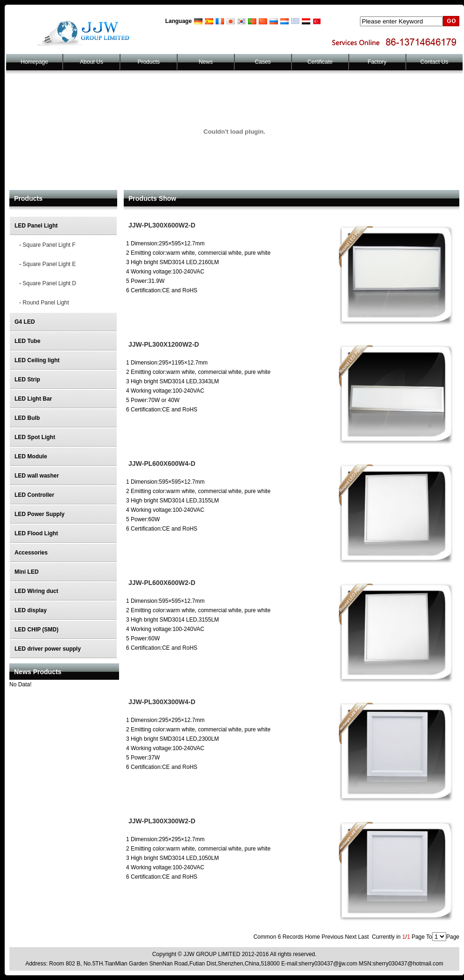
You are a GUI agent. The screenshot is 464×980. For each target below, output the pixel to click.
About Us (92, 62)
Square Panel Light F (49, 245)
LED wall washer (37, 476)
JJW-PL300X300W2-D (162, 821)
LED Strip (27, 380)
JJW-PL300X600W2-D (162, 225)
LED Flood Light (36, 533)
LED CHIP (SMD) (37, 630)
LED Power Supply (40, 514)
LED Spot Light (35, 437)
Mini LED (26, 572)
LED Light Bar (33, 399)
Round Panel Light (46, 303)
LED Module (31, 456)
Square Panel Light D (49, 283)
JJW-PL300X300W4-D (162, 702)
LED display (31, 610)
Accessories (31, 553)
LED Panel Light (36, 226)
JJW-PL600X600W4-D (162, 463)
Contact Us (434, 62)
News (206, 62)
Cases (263, 62)
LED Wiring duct (36, 591)
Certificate (320, 62)
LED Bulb (27, 418)
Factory (377, 62)
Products (148, 62)
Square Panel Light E (49, 264)
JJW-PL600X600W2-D (162, 583)
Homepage (34, 62)
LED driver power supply (48, 649)
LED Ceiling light (37, 360)
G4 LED (25, 322)
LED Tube (27, 341)
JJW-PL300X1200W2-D (164, 344)
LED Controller (34, 495)
